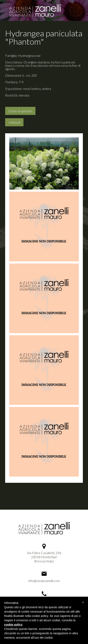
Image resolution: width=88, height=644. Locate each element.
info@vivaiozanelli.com (44, 581)
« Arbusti (14, 122)
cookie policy (13, 625)
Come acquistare (20, 111)
